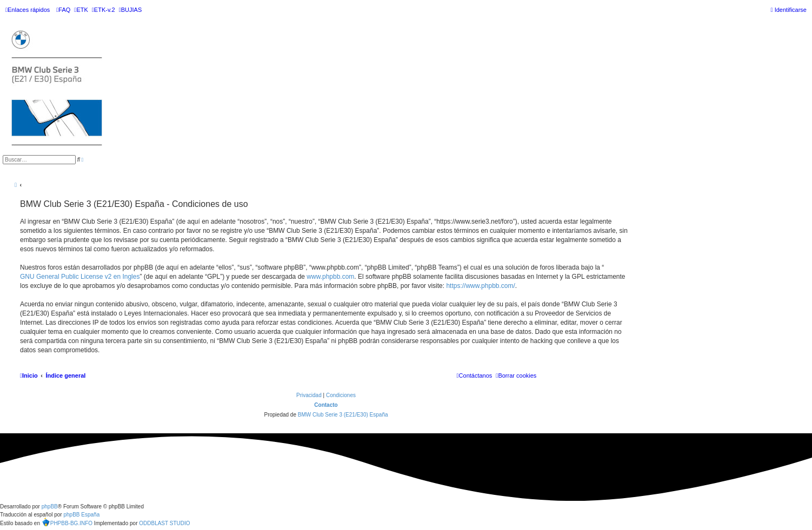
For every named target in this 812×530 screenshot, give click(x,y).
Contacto (326, 405)
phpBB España (81, 515)
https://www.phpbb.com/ (480, 286)
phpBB (50, 506)
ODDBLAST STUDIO (164, 523)
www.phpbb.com (330, 277)
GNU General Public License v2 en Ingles (80, 277)
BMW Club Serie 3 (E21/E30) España (343, 415)
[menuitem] (63, 10)
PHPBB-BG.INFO (67, 522)
